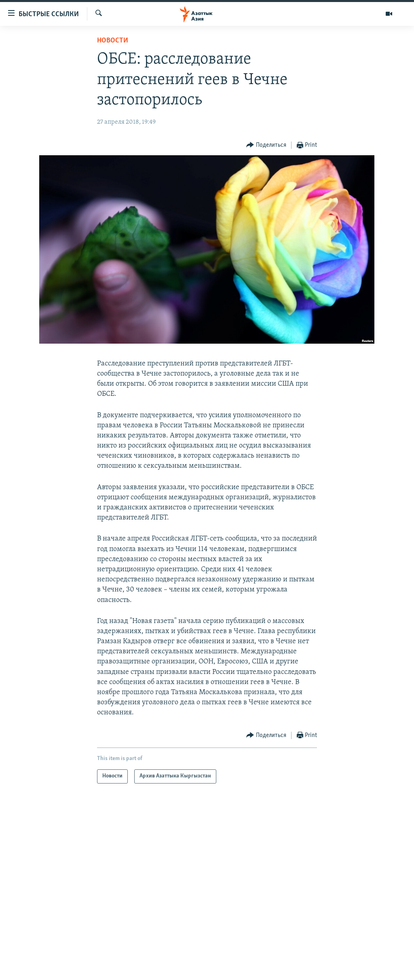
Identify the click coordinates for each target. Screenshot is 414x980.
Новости (113, 41)
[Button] (266, 145)
